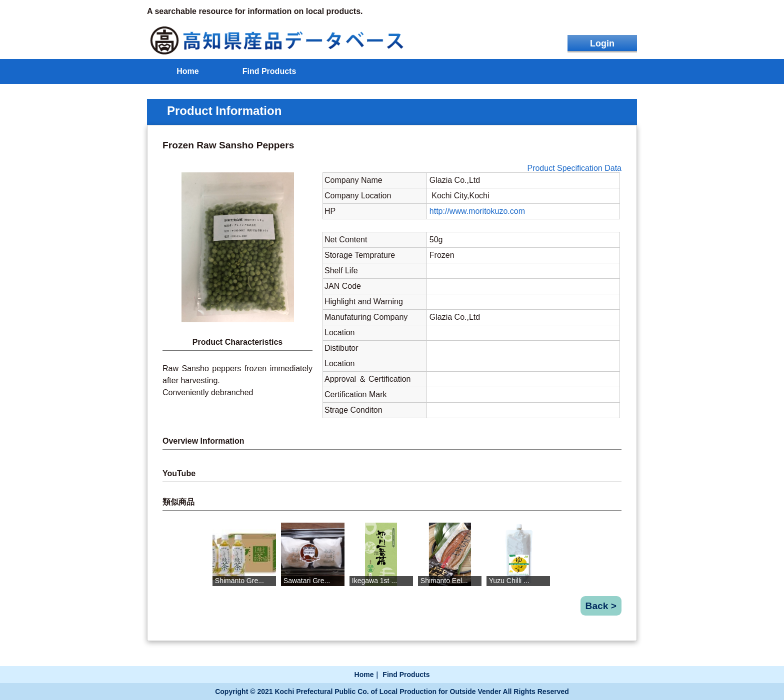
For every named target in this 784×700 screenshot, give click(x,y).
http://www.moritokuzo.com (477, 211)
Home (187, 71)
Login (602, 43)
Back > (601, 606)
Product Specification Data (574, 168)
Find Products (269, 71)
